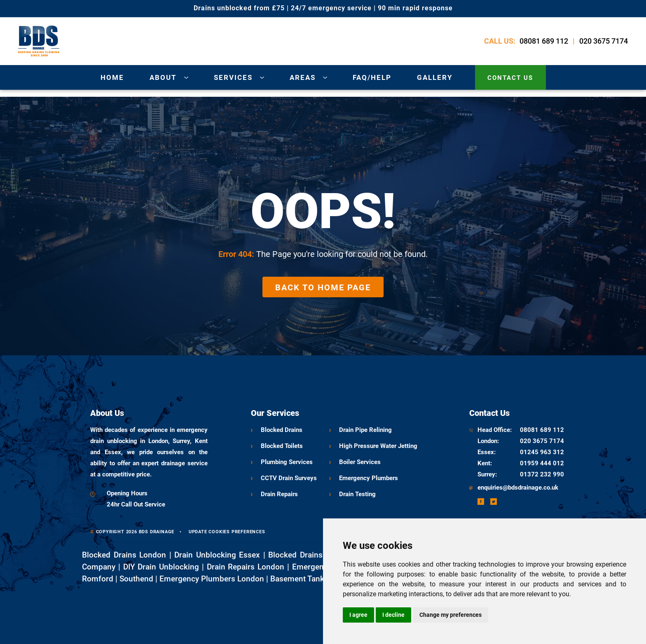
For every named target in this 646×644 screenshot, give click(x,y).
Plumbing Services (287, 462)
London (487, 441)
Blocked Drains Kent (305, 555)
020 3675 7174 (604, 41)
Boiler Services (360, 462)
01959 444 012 (542, 463)
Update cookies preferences (227, 532)
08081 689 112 (544, 41)
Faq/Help (372, 77)
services (233, 77)
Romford (98, 579)
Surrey (486, 474)
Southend (136, 579)
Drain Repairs (279, 494)
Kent (484, 463)
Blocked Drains (282, 430)
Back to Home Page (323, 287)
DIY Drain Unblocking (161, 567)
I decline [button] (393, 615)
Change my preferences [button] (451, 615)
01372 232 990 (542, 474)
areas (303, 77)
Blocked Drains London (124, 555)
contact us (510, 78)
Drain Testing (357, 494)
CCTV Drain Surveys (289, 478)
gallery (435, 77)
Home (112, 77)
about (163, 77)
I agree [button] (358, 615)
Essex (486, 452)
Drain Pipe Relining (365, 430)
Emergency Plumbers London (212, 579)
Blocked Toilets (282, 446)
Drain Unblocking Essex (217, 555)
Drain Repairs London (246, 567)
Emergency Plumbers (369, 478)
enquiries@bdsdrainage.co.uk (518, 488)
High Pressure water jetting (378, 446)
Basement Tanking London (317, 579)
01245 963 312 (542, 452)
